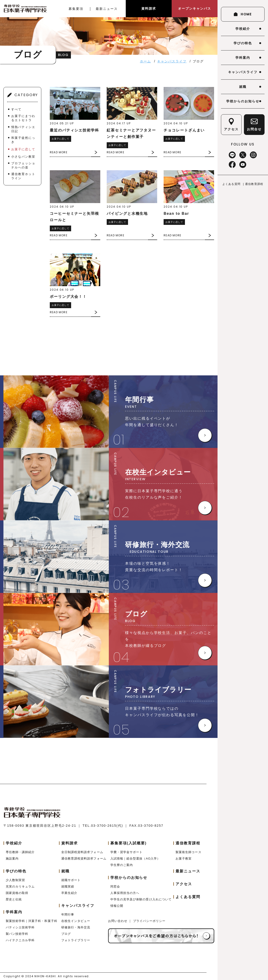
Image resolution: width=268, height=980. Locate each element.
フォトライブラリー (76, 940)
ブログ (66, 934)
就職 (243, 87)
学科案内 (243, 58)
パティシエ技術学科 (20, 927)
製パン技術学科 (17, 934)
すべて (16, 109)
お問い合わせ (118, 921)
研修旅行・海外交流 (76, 927)
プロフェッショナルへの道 (23, 165)
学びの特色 (243, 43)
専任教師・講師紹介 (20, 852)
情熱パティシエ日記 (23, 129)
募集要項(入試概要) (128, 843)
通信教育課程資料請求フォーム (84, 859)
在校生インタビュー (76, 921)
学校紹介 (243, 29)
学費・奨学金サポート (126, 852)
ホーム (145, 61)
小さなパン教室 (23, 157)
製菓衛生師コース (188, 852)
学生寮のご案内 (122, 865)
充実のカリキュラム (20, 886)
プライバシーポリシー (149, 921)
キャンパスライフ (243, 72)
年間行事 (68, 914)
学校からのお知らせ (243, 101)
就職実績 (68, 886)
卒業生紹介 (69, 893)
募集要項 (76, 9)
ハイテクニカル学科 (20, 940)
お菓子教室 (184, 859)
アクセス (184, 884)
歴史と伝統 (14, 899)
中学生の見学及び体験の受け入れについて (141, 899)
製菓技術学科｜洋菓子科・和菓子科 (32, 921)
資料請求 (149, 8)
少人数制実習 (15, 880)
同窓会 (115, 886)
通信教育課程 (254, 184)
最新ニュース (107, 9)
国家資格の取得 (17, 893)
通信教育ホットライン (23, 176)
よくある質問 (231, 184)
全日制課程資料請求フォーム (82, 852)
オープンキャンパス (194, 8)
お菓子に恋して (23, 149)
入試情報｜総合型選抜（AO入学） (135, 859)
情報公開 (117, 906)
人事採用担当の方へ (125, 893)
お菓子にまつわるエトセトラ (23, 118)
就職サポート (71, 880)
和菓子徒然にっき (23, 140)
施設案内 (12, 859)
